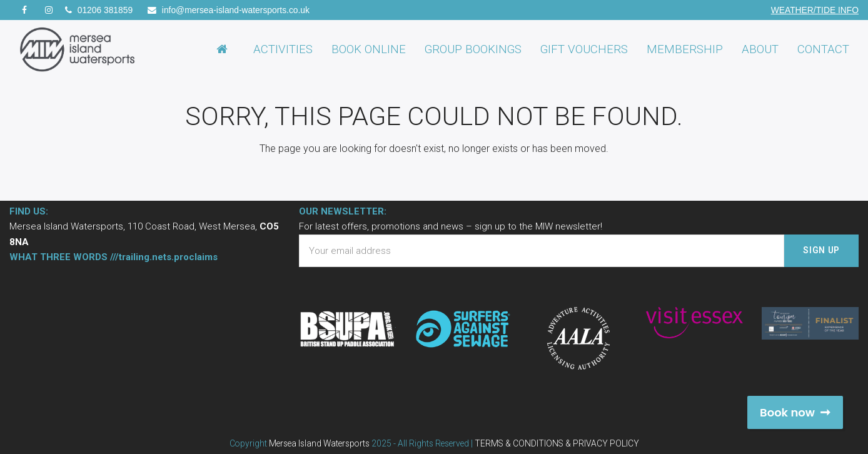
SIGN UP (821, 250)
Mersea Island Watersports (319, 443)
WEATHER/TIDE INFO (815, 10)
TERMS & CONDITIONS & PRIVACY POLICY (557, 443)
